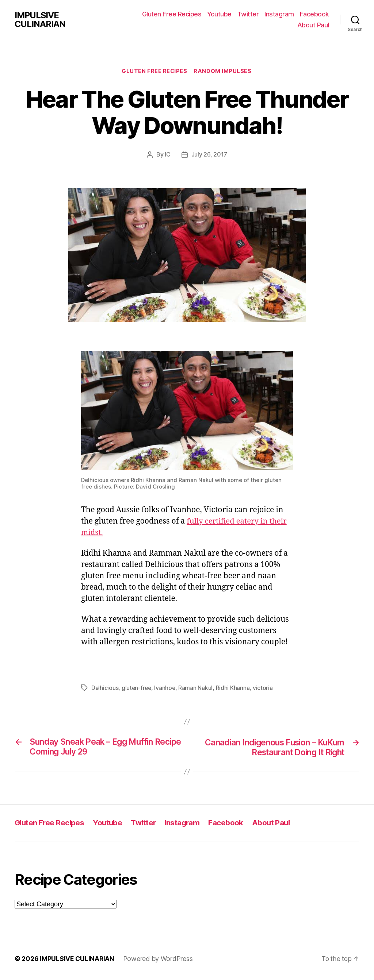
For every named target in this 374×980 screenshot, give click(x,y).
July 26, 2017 (209, 155)
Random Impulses (224, 72)
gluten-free (137, 688)
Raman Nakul (197, 688)
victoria (265, 688)
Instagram (279, 14)
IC (167, 155)
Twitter (248, 14)
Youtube (219, 14)
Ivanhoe (166, 688)
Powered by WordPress (159, 959)
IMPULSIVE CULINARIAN (40, 20)
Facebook (314, 14)
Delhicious (105, 688)
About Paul (313, 25)
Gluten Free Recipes (172, 14)
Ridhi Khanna (234, 688)
